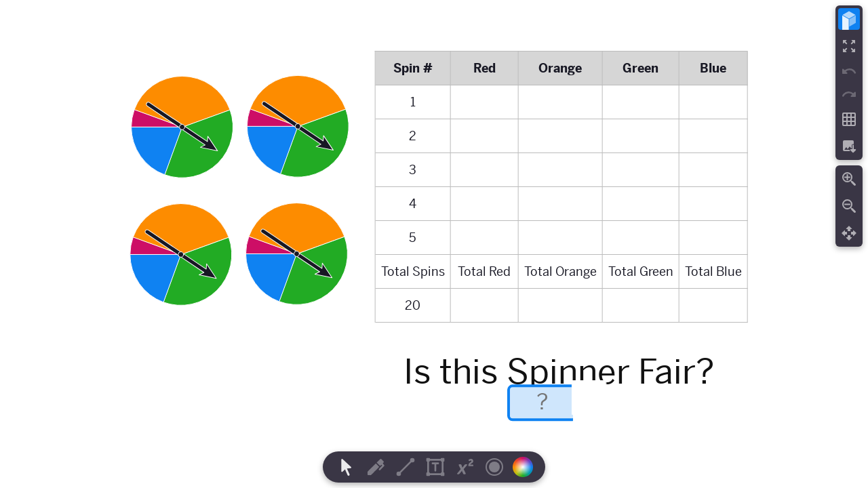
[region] (434, 244)
